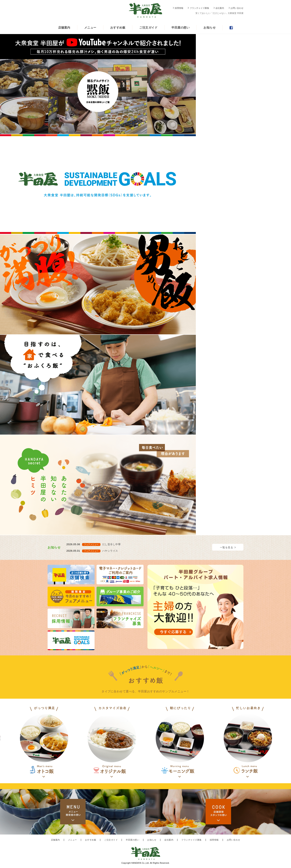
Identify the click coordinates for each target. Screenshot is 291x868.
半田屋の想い (180, 28)
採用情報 (179, 8)
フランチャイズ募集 (199, 8)
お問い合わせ (237, 8)
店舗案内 (64, 28)
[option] (180, 742)
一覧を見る (227, 547)
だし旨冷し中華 (112, 544)
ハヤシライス (110, 551)
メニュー (90, 28)
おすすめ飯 (118, 28)
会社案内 (220, 8)
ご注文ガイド (148, 28)
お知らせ (210, 28)
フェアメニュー (91, 545)
